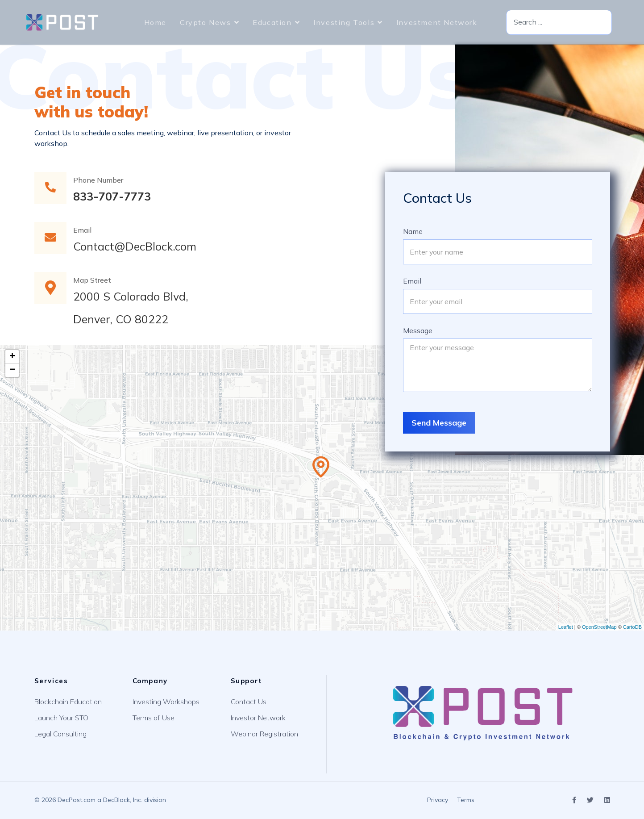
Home (155, 22)
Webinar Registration (264, 734)
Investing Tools (344, 22)
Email (412, 281)
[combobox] (559, 23)
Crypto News (206, 22)
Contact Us (249, 702)
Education (272, 22)
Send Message (439, 423)
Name (413, 231)
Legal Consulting (60, 734)
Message (418, 330)
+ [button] (12, 357)
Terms (466, 800)
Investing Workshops (166, 702)
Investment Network (437, 22)
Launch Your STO (61, 718)
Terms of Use (154, 718)
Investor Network (258, 718)
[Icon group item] (574, 800)
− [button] (12, 370)
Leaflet (566, 627)
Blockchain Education (68, 702)
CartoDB (632, 627)
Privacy (438, 800)
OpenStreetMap (599, 627)
